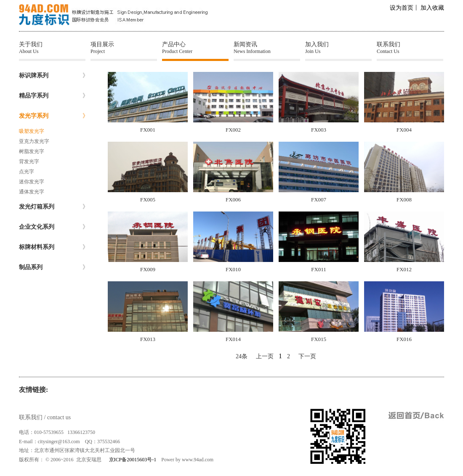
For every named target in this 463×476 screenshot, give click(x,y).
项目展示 (124, 48)
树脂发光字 (32, 151)
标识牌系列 (54, 76)
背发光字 (29, 161)
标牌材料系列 (54, 247)
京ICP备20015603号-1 (133, 460)
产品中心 (195, 48)
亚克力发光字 (34, 141)
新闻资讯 (267, 48)
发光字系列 (54, 116)
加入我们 (338, 48)
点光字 (27, 172)
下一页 (307, 356)
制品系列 (54, 267)
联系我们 (410, 48)
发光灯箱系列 (54, 207)
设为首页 (402, 8)
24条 (242, 356)
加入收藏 (432, 8)
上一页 (265, 356)
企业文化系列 (54, 227)
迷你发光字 (32, 182)
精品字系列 (54, 96)
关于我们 (52, 48)
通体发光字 (32, 192)
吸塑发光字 (32, 131)
